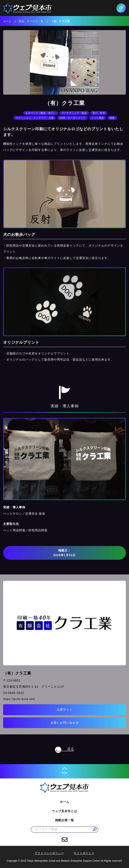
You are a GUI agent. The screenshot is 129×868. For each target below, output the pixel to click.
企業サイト (65, 710)
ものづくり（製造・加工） (41, 113)
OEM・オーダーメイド (73, 118)
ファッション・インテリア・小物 (35, 118)
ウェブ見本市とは (64, 811)
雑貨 (112, 118)
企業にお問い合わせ (65, 723)
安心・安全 (99, 113)
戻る (71, 749)
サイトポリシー (84, 853)
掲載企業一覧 (64, 820)
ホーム (7, 21)
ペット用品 (98, 118)
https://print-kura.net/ (19, 699)
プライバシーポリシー (49, 853)
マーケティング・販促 (74, 113)
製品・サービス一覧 (31, 21)
